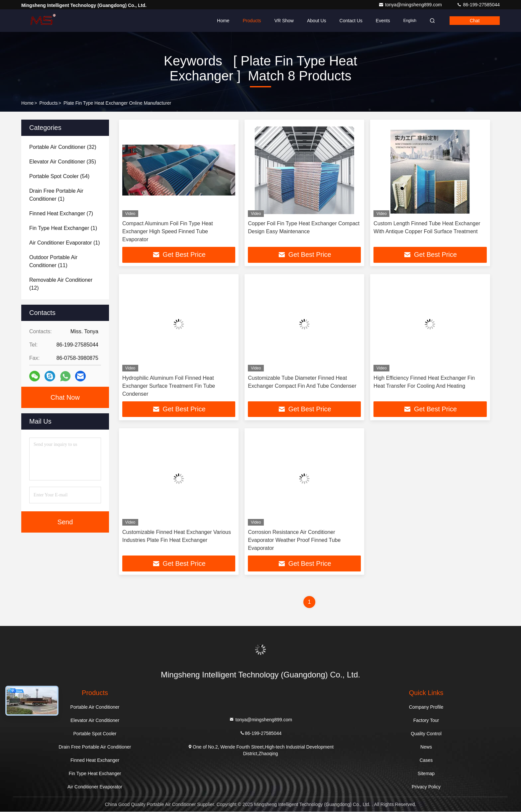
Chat (475, 21)
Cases (426, 761)
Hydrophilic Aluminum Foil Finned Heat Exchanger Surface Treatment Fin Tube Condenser (169, 386)
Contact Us (351, 21)
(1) (56, 195)
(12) (61, 284)
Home (223, 21)
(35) (63, 162)
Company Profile (426, 707)
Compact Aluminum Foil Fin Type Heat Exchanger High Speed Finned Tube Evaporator (168, 231)
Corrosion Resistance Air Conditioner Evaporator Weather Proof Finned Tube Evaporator (294, 540)
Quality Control (426, 734)
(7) (61, 213)
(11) (53, 261)
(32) (63, 147)
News (426, 747)
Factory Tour (426, 721)
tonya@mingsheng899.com (411, 5)
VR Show (284, 21)
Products (252, 21)
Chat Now (65, 397)
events (383, 21)
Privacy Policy (426, 787)
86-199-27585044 (478, 5)
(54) (59, 176)
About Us (317, 21)
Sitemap (426, 774)
